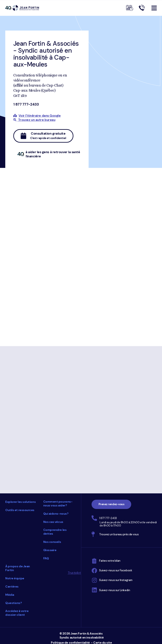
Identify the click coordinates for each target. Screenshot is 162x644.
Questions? (14, 603)
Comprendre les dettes (55, 532)
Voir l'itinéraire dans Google (40, 116)
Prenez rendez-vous (111, 504)
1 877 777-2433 (26, 104)
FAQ (46, 558)
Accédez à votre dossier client (17, 613)
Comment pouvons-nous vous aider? (58, 503)
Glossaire (50, 550)
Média (10, 595)
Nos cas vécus (53, 522)
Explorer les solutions (20, 502)
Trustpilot (74, 573)
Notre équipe (15, 578)
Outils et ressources (20, 510)
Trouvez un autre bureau (34, 120)
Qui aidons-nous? (56, 514)
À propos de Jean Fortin (18, 568)
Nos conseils (52, 542)
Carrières (12, 586)
